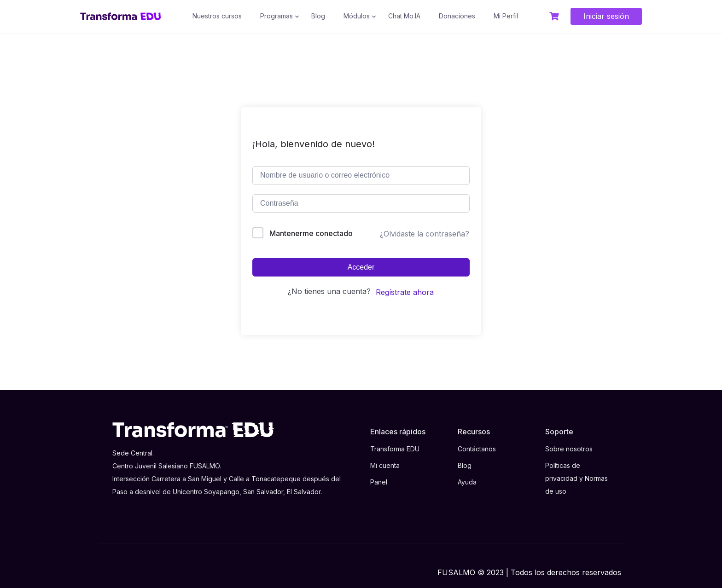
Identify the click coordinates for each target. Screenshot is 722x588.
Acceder (361, 267)
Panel (379, 482)
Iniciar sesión (606, 16)
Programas (277, 16)
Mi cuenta (385, 465)
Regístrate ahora (405, 292)
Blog (318, 16)
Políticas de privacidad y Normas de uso (576, 478)
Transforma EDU (395, 449)
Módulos (357, 16)
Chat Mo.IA (404, 16)
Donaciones (457, 16)
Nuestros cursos (217, 16)
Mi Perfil (506, 16)
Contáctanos (477, 449)
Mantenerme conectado (311, 233)
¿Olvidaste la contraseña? (425, 234)
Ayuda (467, 482)
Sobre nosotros (569, 449)
